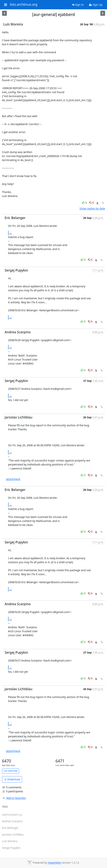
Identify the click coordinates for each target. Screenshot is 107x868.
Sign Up (96, 5)
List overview (11, 771)
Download (12, 779)
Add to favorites (14, 798)
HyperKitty (54, 863)
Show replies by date (92, 208)
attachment (13, 479)
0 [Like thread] (85, 203)
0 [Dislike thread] (92, 203)
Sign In (78, 5)
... (11, 233)
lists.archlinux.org (24, 5)
